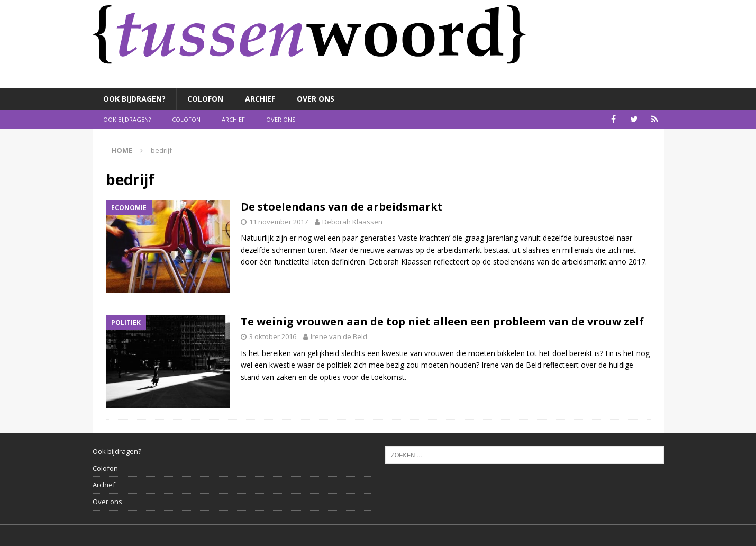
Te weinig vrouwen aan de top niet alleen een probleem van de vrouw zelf (442, 321)
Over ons (316, 99)
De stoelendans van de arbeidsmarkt (342, 207)
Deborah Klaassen (352, 222)
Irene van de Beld (339, 336)
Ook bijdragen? (134, 99)
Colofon (205, 99)
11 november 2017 (279, 222)
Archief (260, 99)
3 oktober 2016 (273, 336)
